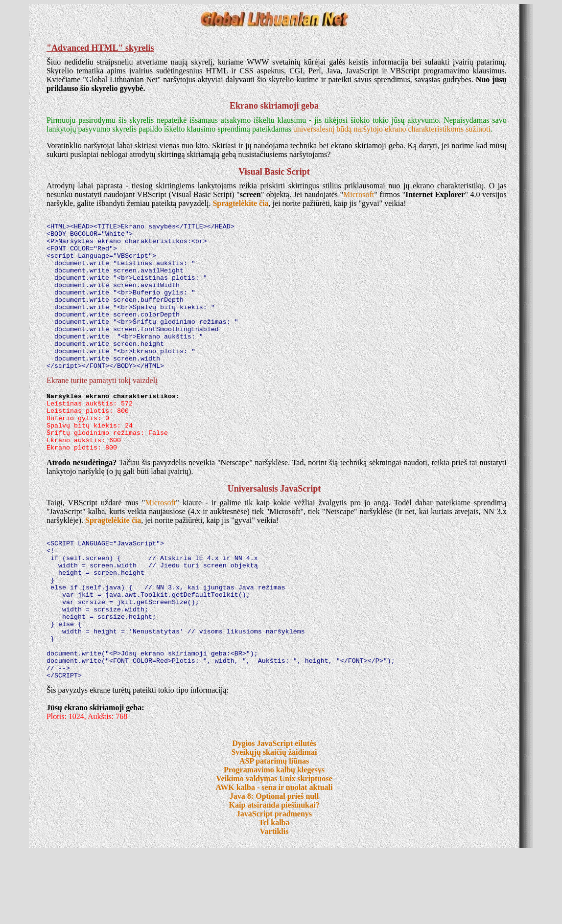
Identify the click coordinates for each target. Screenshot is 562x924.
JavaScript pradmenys (274, 886)
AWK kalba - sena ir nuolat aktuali (274, 859)
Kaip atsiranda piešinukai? (274, 877)
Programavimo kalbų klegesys (274, 842)
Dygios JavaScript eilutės (274, 815)
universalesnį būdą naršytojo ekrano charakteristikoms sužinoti (392, 129)
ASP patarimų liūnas (274, 833)
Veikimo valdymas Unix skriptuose (274, 850)
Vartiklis (274, 903)
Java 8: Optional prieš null (274, 868)
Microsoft (359, 194)
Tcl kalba (274, 894)
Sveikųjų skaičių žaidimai (274, 824)
